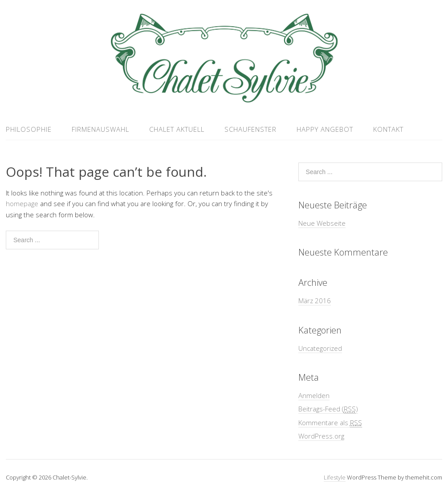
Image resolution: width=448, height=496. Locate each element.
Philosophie (29, 129)
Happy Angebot (325, 129)
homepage (22, 203)
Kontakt (388, 129)
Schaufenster (250, 129)
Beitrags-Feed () (328, 409)
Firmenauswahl (100, 129)
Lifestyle (335, 477)
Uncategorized (320, 348)
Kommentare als (330, 423)
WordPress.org (321, 436)
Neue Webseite (322, 223)
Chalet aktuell (177, 129)
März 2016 (315, 301)
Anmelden (314, 395)
